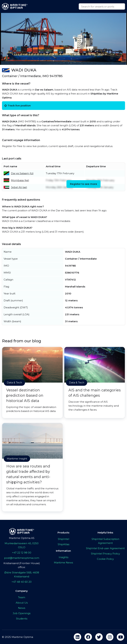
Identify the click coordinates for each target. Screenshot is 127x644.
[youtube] (120, 637)
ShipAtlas (63, 544)
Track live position (18, 106)
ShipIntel (63, 539)
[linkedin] (77, 637)
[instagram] (110, 637)
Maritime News (63, 563)
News (22, 608)
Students (22, 619)
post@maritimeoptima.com (22, 558)
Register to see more (84, 184)
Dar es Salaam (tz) (22, 173)
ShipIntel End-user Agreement (105, 548)
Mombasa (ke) (20, 180)
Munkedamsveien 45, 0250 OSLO (22, 545)
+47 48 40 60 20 (22, 582)
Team (22, 597)
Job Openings (22, 613)
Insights (63, 557)
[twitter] (99, 637)
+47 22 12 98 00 (22, 553)
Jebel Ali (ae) (19, 187)
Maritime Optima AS (22, 538)
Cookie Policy (105, 559)
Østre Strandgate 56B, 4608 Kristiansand (22, 574)
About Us (22, 603)
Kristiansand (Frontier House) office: (22, 565)
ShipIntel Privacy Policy (105, 554)
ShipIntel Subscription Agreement (105, 541)
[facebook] (88, 637)
